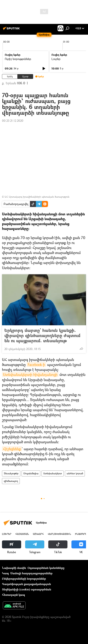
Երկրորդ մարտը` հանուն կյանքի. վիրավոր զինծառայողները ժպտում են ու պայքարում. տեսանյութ (42, 335)
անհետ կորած (75, 473)
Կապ (5, 573)
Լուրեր (56, 59)
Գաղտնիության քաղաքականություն (26, 584)
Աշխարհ (38, 534)
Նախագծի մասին (14, 568)
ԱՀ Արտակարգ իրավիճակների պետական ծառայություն (37, 197)
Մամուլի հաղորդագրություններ (31, 573)
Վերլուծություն (59, 534)
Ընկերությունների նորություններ (24, 579)
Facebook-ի (36, 365)
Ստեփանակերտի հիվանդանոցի (30, 374)
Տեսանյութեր (11, 473)
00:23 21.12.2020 (13, 121)
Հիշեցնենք (12, 449)
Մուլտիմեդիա (31, 473)
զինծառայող (11, 481)
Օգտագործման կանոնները (46, 568)
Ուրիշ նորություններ (18, 59)
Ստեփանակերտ (53, 473)
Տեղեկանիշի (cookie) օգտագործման (27, 589)
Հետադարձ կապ (13, 595)
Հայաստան (22, 534)
